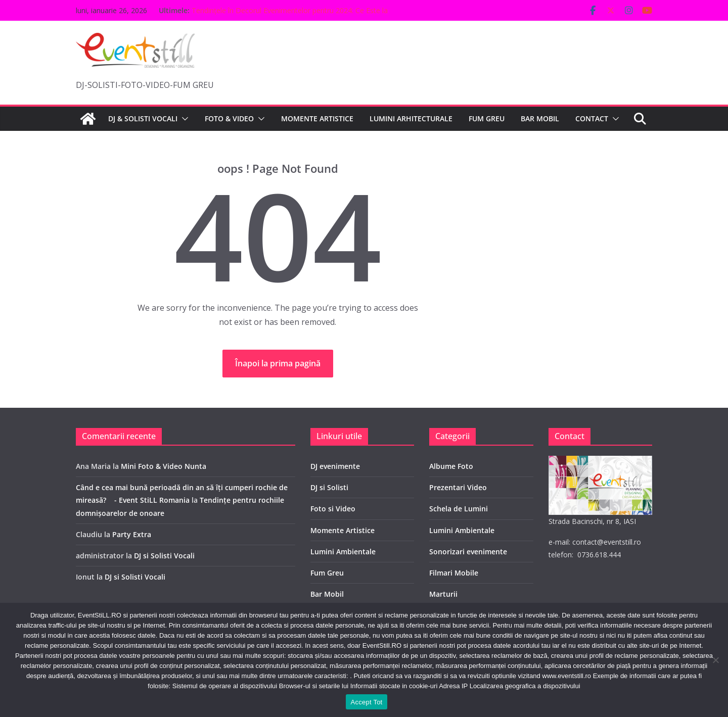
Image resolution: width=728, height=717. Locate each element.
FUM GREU (487, 118)
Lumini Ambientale (343, 552)
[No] (715, 660)
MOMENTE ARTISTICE (317, 118)
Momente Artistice (343, 530)
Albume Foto (451, 466)
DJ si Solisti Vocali (164, 556)
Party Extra (132, 534)
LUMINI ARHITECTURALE (411, 118)
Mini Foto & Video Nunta (164, 466)
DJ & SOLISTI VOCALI (143, 118)
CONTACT (592, 118)
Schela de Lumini (459, 509)
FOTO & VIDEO (229, 118)
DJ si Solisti (329, 487)
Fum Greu (327, 573)
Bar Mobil (327, 594)
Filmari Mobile (454, 573)
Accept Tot (367, 702)
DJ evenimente (335, 466)
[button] (183, 119)
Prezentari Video (458, 487)
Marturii (443, 594)
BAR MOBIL (540, 118)
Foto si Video (333, 509)
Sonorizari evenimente (468, 552)
